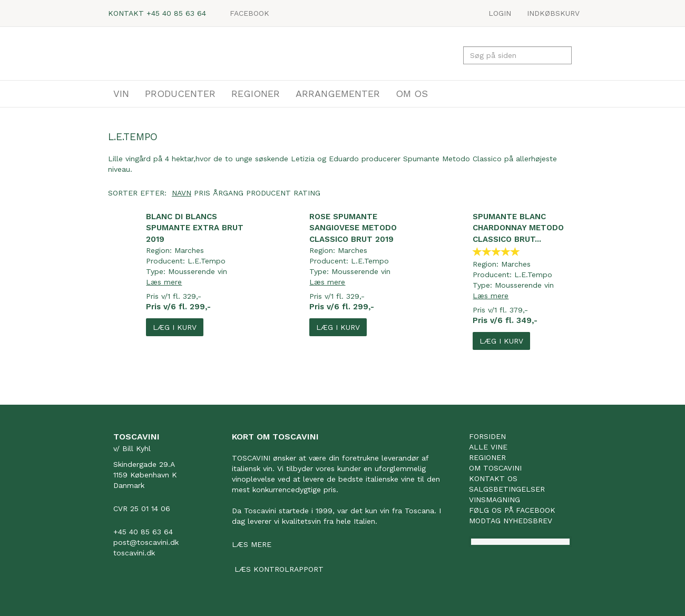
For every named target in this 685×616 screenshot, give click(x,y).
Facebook (249, 13)
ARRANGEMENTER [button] (338, 94)
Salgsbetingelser (507, 489)
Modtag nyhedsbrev (511, 521)
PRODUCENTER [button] (180, 94)
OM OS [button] (412, 94)
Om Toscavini (495, 468)
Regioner (487, 457)
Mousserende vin (198, 271)
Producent (268, 193)
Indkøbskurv (553, 13)
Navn (182, 193)
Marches (189, 250)
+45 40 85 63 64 (176, 13)
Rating (307, 193)
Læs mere (164, 282)
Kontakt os (493, 478)
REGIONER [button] (256, 94)
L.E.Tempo (207, 261)
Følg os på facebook (512, 510)
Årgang (228, 193)
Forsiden (487, 436)
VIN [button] (121, 94)
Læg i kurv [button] (175, 327)
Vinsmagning (495, 500)
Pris (202, 193)
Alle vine (488, 447)
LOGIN (500, 13)
